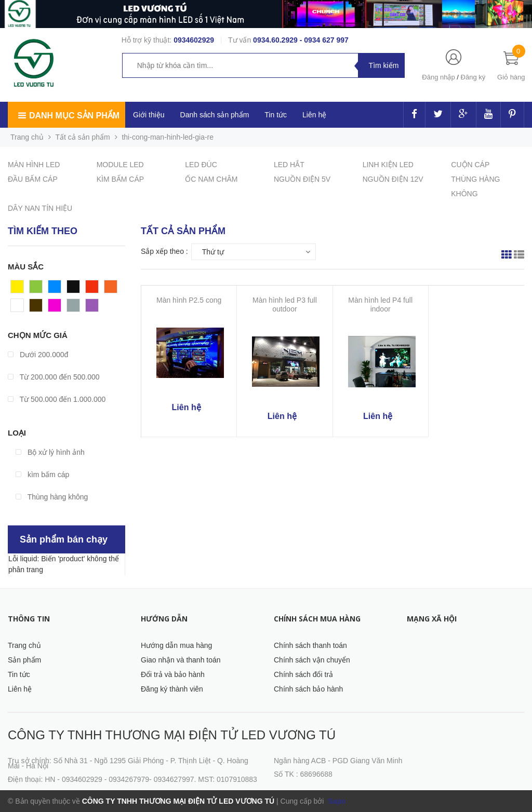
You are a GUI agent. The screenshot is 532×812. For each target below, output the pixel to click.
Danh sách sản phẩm (215, 115)
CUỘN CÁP (470, 165)
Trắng (20, 308)
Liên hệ (314, 115)
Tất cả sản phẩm (83, 137)
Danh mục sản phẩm (74, 116)
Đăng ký (473, 77)
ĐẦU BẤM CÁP (33, 179)
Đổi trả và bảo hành (173, 674)
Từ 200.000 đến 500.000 (54, 377)
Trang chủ (24, 645)
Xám (75, 308)
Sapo (336, 801)
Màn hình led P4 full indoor (380, 305)
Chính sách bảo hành (308, 689)
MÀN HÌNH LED (34, 165)
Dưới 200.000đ (38, 355)
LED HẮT (289, 165)
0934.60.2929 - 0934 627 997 (301, 40)
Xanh (38, 289)
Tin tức (276, 115)
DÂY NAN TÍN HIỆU (40, 208)
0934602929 (194, 40)
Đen (74, 289)
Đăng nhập (438, 77)
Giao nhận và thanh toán (181, 660)
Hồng (57, 308)
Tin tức (19, 674)
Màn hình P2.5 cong (189, 300)
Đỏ (90, 289)
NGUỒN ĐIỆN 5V (302, 179)
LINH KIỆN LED (388, 165)
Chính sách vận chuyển (312, 660)
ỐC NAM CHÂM (211, 179)
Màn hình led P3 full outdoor (285, 305)
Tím (92, 308)
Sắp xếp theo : (164, 251)
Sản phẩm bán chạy (64, 539)
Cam (112, 289)
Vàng (19, 289)
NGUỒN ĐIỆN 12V (393, 179)
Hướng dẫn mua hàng (176, 645)
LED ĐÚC (201, 165)
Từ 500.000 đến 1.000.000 (57, 399)
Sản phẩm (24, 660)
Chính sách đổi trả (303, 674)
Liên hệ (20, 689)
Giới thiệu (149, 115)
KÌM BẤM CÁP (120, 179)
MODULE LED (120, 165)
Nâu (36, 308)
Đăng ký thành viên (172, 689)
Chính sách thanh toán (310, 645)
